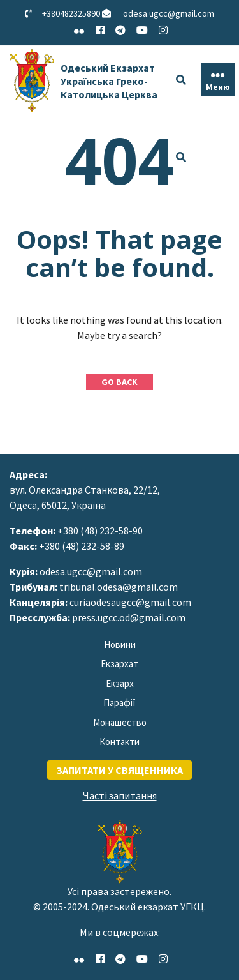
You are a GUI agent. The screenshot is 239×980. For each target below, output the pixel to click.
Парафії (119, 703)
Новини (120, 645)
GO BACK (119, 382)
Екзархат (119, 664)
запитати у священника (119, 770)
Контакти (119, 742)
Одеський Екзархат (109, 81)
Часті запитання (120, 795)
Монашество (120, 722)
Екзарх (120, 683)
